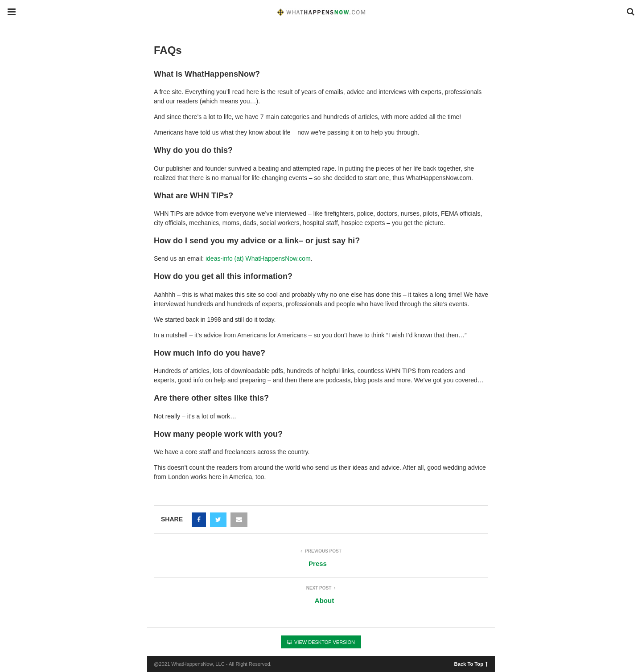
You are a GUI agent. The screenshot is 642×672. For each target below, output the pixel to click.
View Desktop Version (321, 642)
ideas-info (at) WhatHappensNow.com (258, 258)
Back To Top (471, 664)
